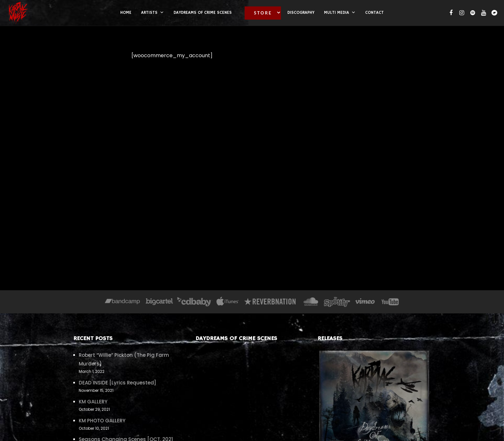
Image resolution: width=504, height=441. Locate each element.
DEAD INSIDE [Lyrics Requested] (117, 383)
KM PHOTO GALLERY (102, 421)
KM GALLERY (93, 402)
